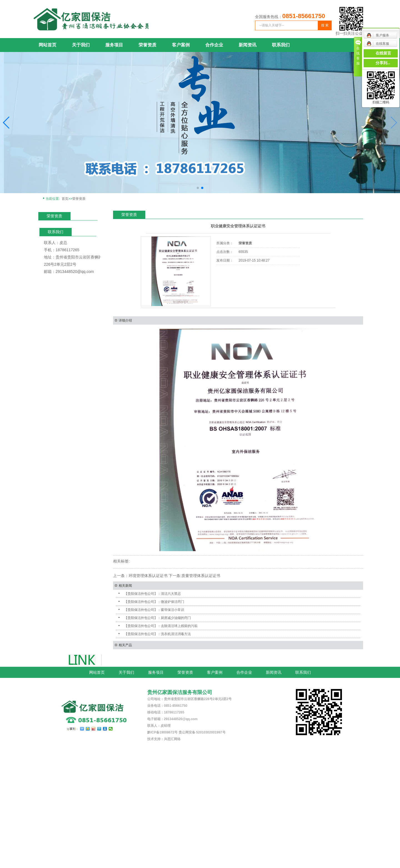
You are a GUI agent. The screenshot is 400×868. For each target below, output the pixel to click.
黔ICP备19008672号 (162, 732)
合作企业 (214, 45)
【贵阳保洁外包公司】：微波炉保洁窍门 (154, 602)
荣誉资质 (147, 45)
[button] (7, 123)
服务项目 (114, 45)
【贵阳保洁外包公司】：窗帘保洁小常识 (154, 610)
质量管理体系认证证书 (201, 576)
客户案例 (181, 45)
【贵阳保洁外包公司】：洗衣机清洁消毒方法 (157, 634)
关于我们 (81, 45)
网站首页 (47, 45)
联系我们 (281, 45)
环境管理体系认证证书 (148, 576)
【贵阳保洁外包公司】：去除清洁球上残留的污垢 (161, 626)
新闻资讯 (247, 45)
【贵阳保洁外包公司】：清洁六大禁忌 (152, 594)
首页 (65, 199)
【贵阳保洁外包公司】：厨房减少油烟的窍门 (157, 618)
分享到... (383, 63)
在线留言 (383, 53)
